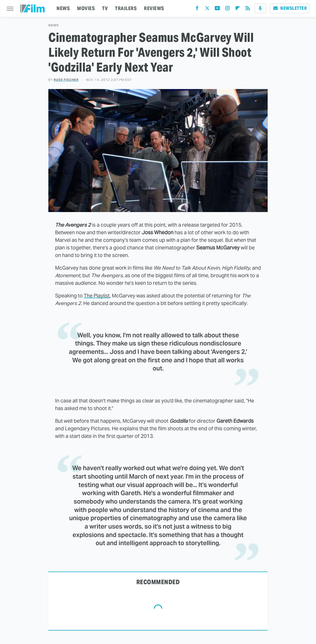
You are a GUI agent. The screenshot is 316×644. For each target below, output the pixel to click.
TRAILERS (126, 8)
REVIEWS (154, 8)
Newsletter (290, 8)
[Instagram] (227, 9)
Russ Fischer (66, 80)
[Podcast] (260, 8)
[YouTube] (217, 9)
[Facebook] (197, 9)
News (54, 25)
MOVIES (86, 8)
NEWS (63, 8)
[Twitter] (207, 9)
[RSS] (248, 9)
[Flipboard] (238, 9)
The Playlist (97, 296)
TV (105, 8)
